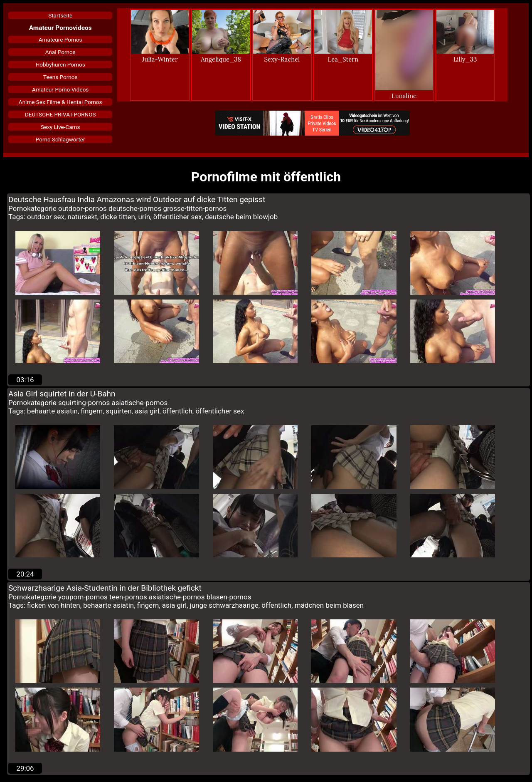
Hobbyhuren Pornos (60, 64)
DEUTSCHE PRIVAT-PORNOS (60, 114)
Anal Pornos (60, 52)
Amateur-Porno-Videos (60, 89)
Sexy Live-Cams (60, 127)
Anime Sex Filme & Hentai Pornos (60, 102)
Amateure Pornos (60, 40)
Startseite (60, 15)
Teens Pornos (60, 77)
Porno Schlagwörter (60, 139)
